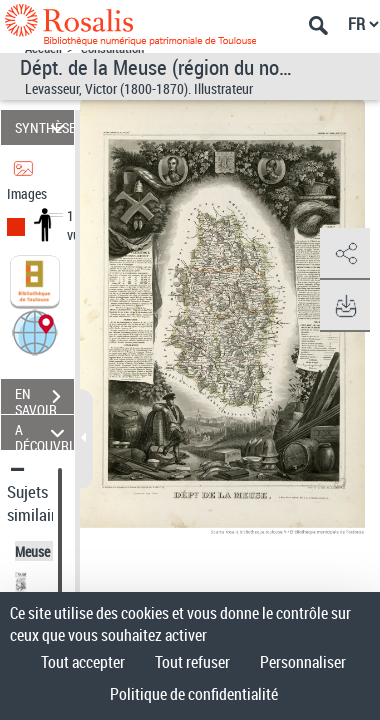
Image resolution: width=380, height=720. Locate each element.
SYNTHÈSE (44, 127)
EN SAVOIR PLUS (44, 399)
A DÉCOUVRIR (44, 432)
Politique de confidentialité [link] (194, 694)
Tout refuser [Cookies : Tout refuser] (192, 662)
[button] (35, 331)
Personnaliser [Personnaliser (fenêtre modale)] (303, 662)
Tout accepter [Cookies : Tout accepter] (83, 662)
